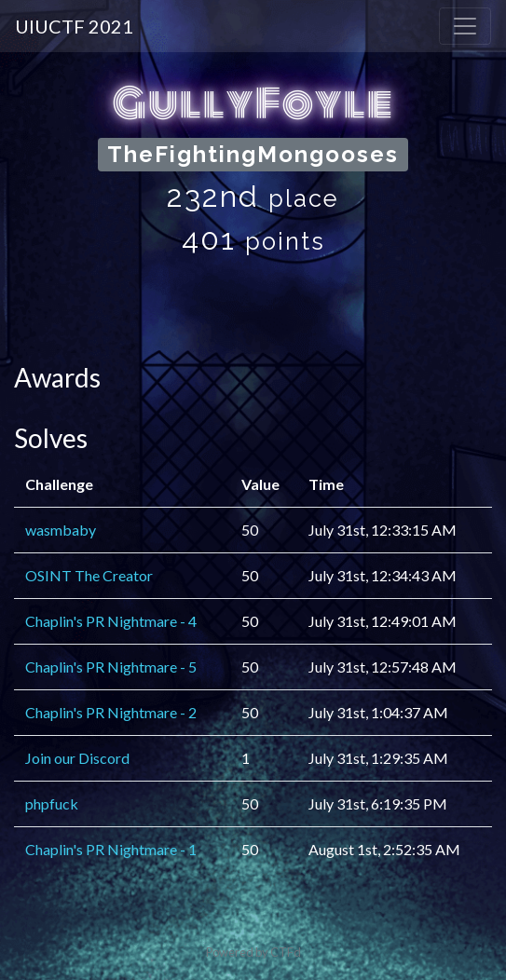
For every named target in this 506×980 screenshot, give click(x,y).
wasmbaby (61, 530)
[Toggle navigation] (465, 26)
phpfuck (52, 803)
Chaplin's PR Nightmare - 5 (111, 667)
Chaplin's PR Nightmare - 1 (111, 849)
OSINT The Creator (89, 575)
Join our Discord (77, 758)
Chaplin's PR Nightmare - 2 (111, 712)
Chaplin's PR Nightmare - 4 (111, 621)
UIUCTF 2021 (74, 26)
